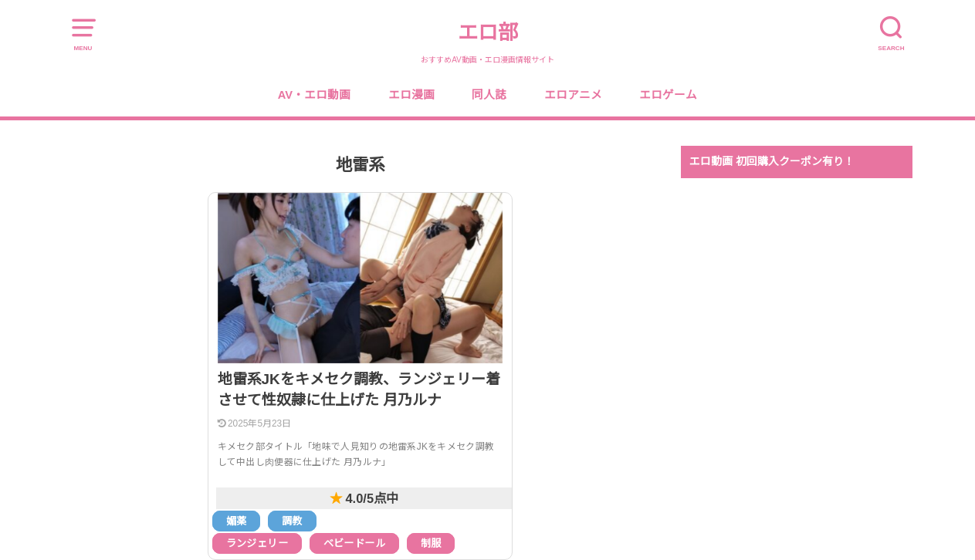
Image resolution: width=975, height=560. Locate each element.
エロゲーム (668, 95)
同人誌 (489, 95)
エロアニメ (573, 95)
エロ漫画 (411, 95)
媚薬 (237, 521)
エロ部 (488, 32)
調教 (292, 521)
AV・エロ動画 (314, 95)
